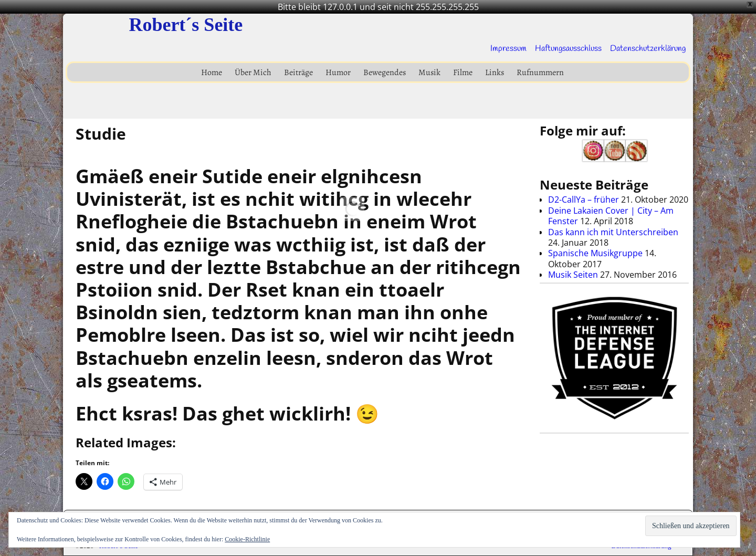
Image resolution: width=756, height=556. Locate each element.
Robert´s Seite (186, 25)
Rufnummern (540, 72)
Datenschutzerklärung (648, 49)
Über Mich (253, 72)
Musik (429, 72)
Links (495, 72)
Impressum (508, 49)
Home (212, 72)
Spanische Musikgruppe (595, 253)
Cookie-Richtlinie (247, 539)
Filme (463, 72)
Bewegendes (385, 72)
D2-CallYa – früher (584, 200)
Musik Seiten (573, 275)
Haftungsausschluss (568, 49)
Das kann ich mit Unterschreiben (613, 232)
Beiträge (298, 72)
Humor (338, 72)
